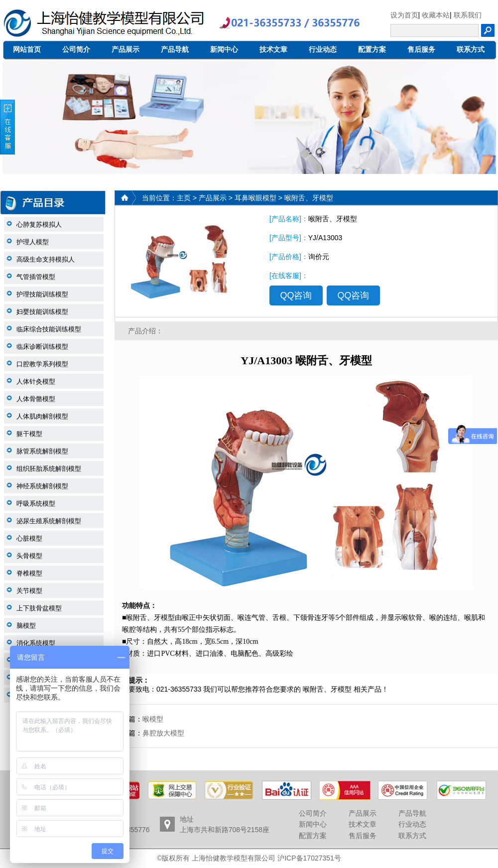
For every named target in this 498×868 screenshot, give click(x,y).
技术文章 (273, 49)
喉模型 (153, 719)
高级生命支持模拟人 (46, 259)
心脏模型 (29, 538)
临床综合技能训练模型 (49, 329)
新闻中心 (224, 49)
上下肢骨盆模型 (39, 608)
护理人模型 (33, 242)
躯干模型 (29, 434)
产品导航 (175, 49)
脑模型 (26, 626)
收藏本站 (436, 15)
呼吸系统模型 (36, 504)
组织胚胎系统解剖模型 (49, 469)
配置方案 (372, 49)
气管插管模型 (36, 277)
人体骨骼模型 (36, 399)
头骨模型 (29, 556)
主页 (184, 198)
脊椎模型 (29, 573)
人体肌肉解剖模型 (42, 416)
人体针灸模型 (36, 381)
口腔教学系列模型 (42, 364)
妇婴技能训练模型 (42, 312)
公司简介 (76, 49)
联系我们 (468, 15)
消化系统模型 (36, 643)
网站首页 (27, 49)
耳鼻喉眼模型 (255, 198)
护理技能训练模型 (42, 294)
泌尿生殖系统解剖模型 (49, 521)
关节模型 (29, 591)
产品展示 (125, 49)
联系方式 (471, 49)
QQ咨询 (296, 295)
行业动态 (323, 49)
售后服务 (421, 49)
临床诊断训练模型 (42, 347)
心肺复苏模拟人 (39, 224)
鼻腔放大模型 (163, 733)
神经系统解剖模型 (42, 486)
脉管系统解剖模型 (42, 451)
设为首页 (404, 15)
